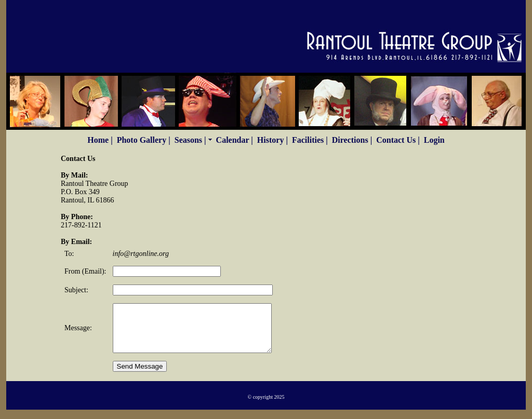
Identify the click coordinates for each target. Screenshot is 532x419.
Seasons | (193, 140)
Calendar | (235, 140)
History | (272, 140)
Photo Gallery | (144, 140)
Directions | (352, 140)
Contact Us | (398, 140)
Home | (100, 140)
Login (434, 140)
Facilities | (310, 140)
